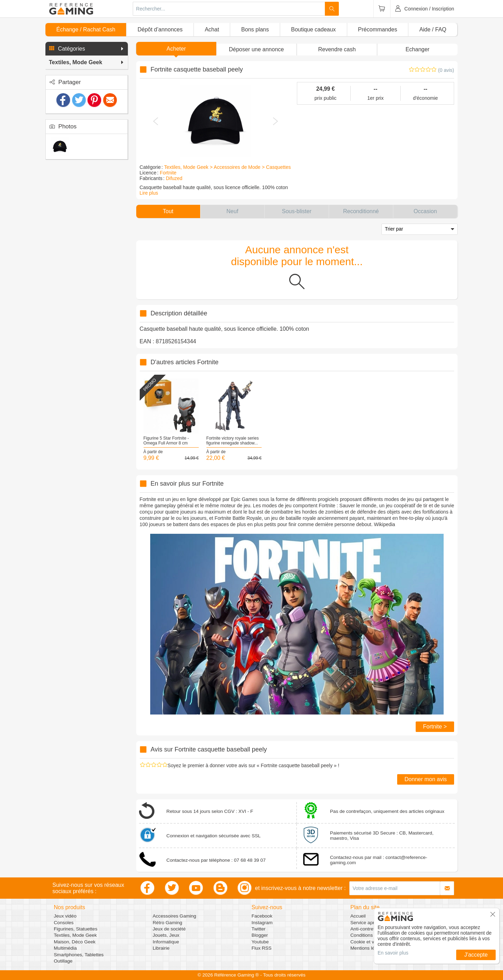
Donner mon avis (426, 779)
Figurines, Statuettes (76, 929)
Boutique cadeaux (313, 29)
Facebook (262, 916)
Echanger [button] (418, 49)
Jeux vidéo (65, 916)
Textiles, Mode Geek (75, 935)
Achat (212, 29)
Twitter (258, 929)
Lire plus (149, 193)
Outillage (63, 961)
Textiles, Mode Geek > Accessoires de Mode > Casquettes (228, 167)
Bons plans (255, 29)
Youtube (260, 942)
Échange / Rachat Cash (86, 29)
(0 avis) (446, 70)
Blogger (260, 935)
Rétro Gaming (167, 923)
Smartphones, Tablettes (79, 955)
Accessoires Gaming (174, 916)
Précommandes (378, 29)
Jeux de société (169, 929)
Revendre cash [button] (337, 49)
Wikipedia (384, 524)
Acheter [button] (176, 49)
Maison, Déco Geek (75, 942)
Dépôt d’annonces (160, 29)
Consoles (64, 923)
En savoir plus (393, 953)
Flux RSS (261, 948)
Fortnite (168, 173)
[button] (87, 49)
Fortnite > (435, 727)
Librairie (161, 948)
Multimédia (65, 948)
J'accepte (476, 955)
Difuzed (174, 178)
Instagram (262, 923)
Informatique (166, 942)
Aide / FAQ (433, 29)
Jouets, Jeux (166, 935)
